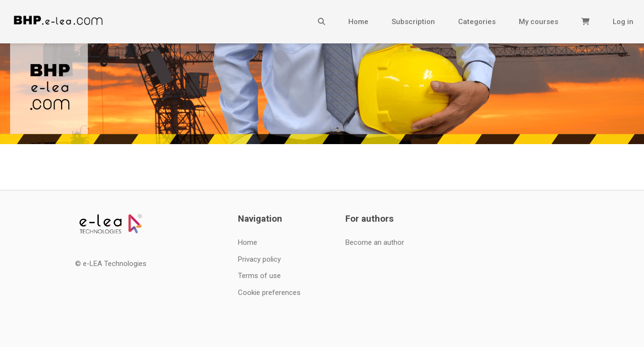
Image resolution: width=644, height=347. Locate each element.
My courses (539, 22)
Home (358, 22)
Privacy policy (259, 259)
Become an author (375, 242)
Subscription (413, 22)
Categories (477, 22)
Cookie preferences (269, 293)
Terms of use (259, 276)
